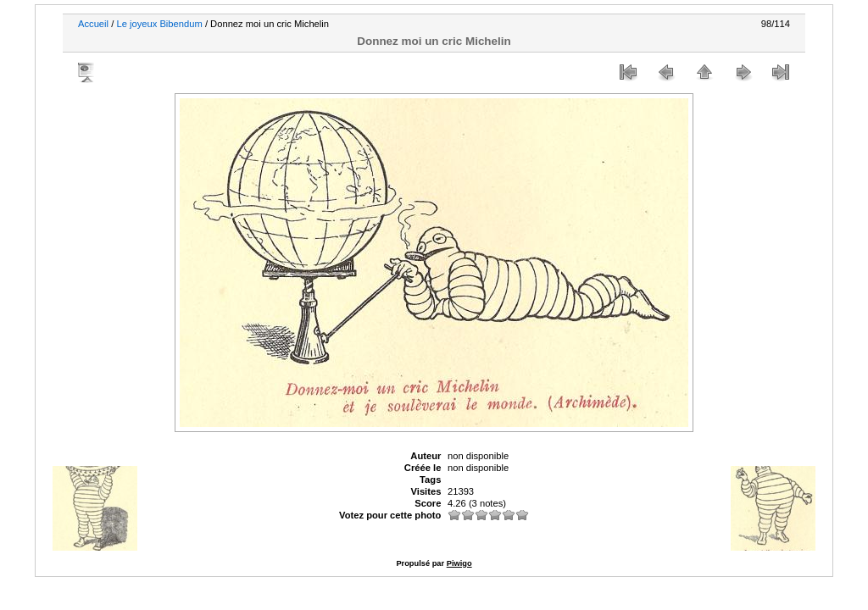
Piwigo (459, 563)
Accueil (93, 24)
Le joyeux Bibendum (159, 24)
